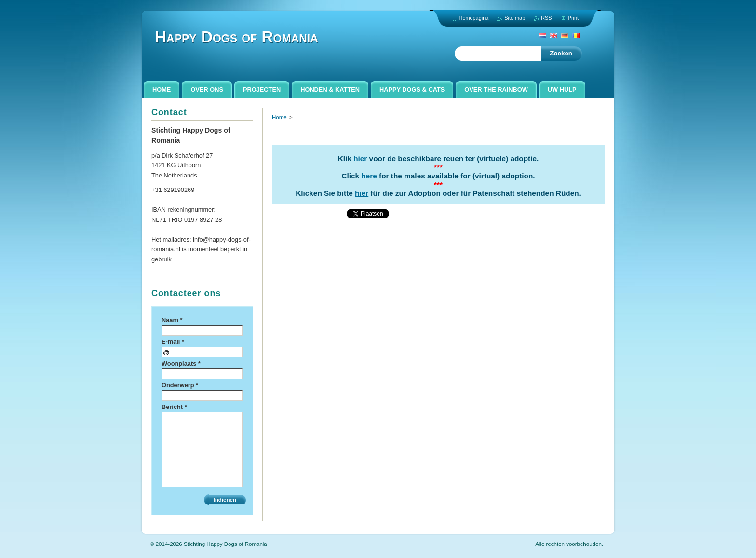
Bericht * (174, 407)
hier (360, 158)
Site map (515, 18)
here (369, 176)
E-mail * (173, 342)
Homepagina (474, 18)
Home (279, 117)
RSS (546, 18)
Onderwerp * (180, 385)
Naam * (172, 320)
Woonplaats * (181, 363)
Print (573, 18)
